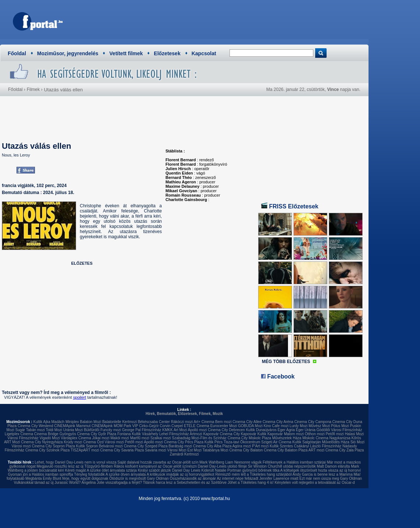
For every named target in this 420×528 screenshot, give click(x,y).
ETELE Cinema (197, 426)
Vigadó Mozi (50, 438)
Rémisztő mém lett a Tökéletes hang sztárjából (253, 474)
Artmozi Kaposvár (204, 434)
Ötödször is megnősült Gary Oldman (139, 478)
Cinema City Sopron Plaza (53, 446)
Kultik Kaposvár (270, 434)
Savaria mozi (156, 450)
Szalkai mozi (161, 438)
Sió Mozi (357, 442)
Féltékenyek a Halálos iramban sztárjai (294, 462)
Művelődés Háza (335, 442)
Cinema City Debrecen (226, 430)
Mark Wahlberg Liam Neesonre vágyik (230, 462)
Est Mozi (195, 450)
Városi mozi (114, 442)
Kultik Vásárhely (145, 434)
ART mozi (317, 450)
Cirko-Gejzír (149, 426)
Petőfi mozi (334, 434)
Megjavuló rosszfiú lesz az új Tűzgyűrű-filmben (75, 466)
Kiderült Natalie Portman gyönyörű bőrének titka (241, 470)
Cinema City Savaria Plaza (122, 450)
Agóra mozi (242, 446)
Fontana (124, 434)
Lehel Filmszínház (174, 434)
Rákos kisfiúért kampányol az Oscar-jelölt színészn (155, 466)
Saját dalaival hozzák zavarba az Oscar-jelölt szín (158, 462)
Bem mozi (223, 422)
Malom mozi (294, 434)
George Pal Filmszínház (142, 430)
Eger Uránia (305, 430)
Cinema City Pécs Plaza (184, 442)
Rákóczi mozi (182, 422)
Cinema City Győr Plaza (97, 434)
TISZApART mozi (85, 450)
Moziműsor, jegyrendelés (68, 53)
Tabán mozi (35, 430)
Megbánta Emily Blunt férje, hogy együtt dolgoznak (67, 478)
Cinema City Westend (35, 426)
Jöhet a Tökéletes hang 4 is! (251, 483)
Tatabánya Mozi (216, 450)
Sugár (20, 430)
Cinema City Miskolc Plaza (249, 438)
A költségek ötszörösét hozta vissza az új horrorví (321, 470)
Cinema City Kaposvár (238, 434)
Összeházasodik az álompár (193, 478)
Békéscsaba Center (154, 422)
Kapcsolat (204, 53)
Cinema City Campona (313, 422)
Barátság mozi (180, 446)
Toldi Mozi (54, 430)
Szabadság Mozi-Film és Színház (199, 438)
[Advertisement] (230, 20)
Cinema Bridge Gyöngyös (55, 434)
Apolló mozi (197, 430)
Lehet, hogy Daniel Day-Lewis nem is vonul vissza (75, 462)
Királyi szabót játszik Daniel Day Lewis (169, 470)
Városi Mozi (177, 450)
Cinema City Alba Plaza (212, 446)
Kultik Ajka (42, 422)
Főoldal (17, 53)
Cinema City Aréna (278, 422)
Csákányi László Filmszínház (318, 446)
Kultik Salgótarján (307, 442)
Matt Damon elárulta (333, 466)
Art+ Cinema (204, 422)
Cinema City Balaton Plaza (286, 450)
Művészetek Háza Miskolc (293, 438)
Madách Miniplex (65, 422)
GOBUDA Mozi (250, 426)
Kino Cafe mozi (276, 426)
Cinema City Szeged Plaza (146, 446)
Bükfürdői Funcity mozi (102, 430)
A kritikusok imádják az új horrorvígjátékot (181, 474)
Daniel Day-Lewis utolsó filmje (222, 466)
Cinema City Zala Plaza (345, 450)
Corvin (165, 426)
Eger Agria (286, 430)
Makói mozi (120, 438)
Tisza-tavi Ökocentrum (242, 442)
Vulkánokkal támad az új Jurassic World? (47, 483)
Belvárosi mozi (111, 446)
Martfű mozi (140, 438)
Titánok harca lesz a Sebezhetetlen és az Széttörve (185, 483)
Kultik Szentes (281, 446)
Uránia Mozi (73, 430)
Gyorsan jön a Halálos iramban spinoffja (41, 474)
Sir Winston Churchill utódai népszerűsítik (282, 466)
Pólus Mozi (340, 426)
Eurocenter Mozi (224, 426)
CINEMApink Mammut (72, 426)
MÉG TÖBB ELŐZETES (286, 362)
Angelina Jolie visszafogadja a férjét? (112, 483)
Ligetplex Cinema (19, 434)
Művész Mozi (319, 426)
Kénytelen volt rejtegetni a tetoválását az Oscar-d (315, 483)
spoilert (80, 397)
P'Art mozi (260, 446)
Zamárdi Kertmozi (184, 454)
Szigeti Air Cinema (276, 442)
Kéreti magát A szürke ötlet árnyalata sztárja (101, 470)
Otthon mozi (315, 434)
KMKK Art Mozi (175, 430)
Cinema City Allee (247, 422)
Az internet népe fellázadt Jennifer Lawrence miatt (257, 478)
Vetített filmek (126, 53)
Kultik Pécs (213, 442)
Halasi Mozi (355, 434)
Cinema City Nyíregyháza (42, 442)
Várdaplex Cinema (76, 438)
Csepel (177, 426)
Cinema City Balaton (246, 450)
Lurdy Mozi (298, 426)
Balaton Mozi (90, 422)
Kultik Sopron (87, 446)
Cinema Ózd (93, 442)
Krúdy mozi (73, 442)
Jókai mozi (101, 438)
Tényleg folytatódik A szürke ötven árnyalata (110, 474)
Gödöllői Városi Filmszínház (339, 430)
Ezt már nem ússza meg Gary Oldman (331, 478)
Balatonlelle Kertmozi (120, 422)
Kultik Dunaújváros (261, 430)
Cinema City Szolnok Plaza (48, 450)
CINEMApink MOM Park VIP (115, 426)
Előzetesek (167, 53)
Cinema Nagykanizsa (333, 438)
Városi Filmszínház (23, 438)
